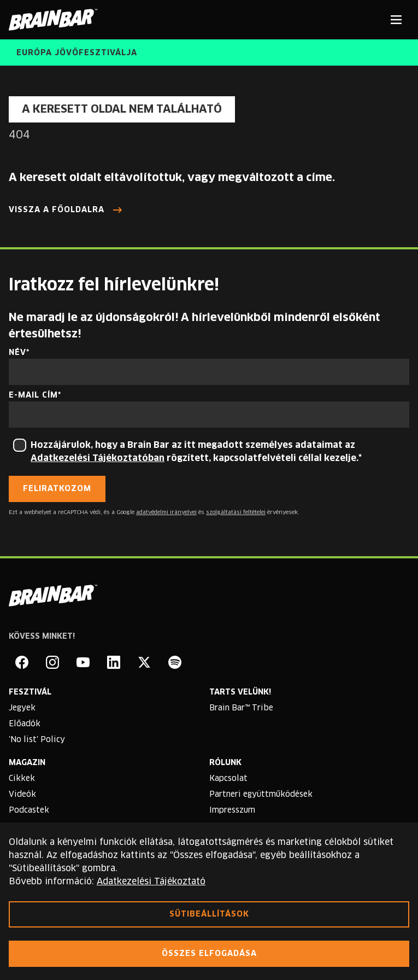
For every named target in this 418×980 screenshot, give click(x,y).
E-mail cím (33, 395)
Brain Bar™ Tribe (241, 708)
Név (17, 353)
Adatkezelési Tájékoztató (151, 882)
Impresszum (232, 810)
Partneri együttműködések (261, 795)
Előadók (25, 724)
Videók (22, 795)
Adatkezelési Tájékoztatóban (98, 458)
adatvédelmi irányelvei (166, 512)
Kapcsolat (228, 779)
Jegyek (22, 708)
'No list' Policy (37, 740)
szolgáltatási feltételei (236, 512)
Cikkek (22, 779)
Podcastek (29, 810)
